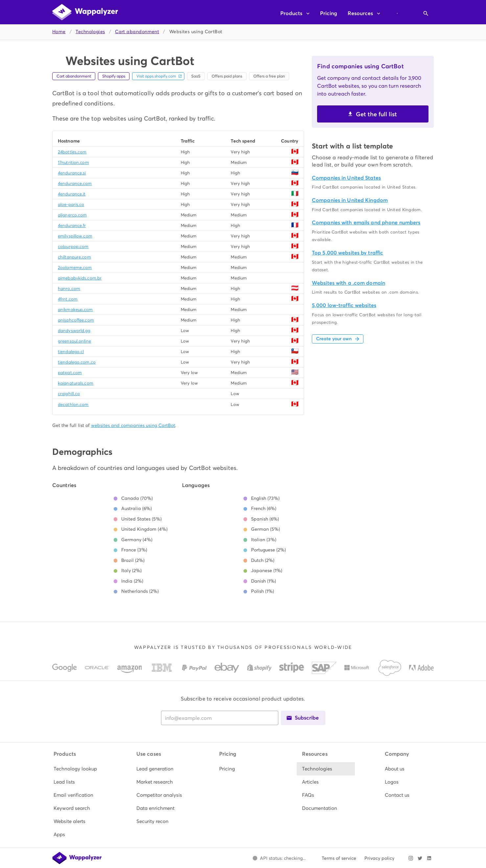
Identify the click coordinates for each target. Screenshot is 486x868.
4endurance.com (75, 183)
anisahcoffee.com (76, 320)
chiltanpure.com (74, 257)
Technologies (90, 32)
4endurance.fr (72, 225)
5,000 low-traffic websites (344, 305)
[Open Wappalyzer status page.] (279, 858)
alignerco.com (72, 215)
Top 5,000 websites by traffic (347, 253)
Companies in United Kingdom (350, 200)
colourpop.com (73, 246)
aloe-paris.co (71, 204)
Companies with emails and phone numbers (366, 223)
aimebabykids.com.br (80, 278)
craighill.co (69, 394)
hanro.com (69, 289)
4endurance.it (72, 194)
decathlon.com (73, 404)
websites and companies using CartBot (133, 425)
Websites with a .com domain (348, 283)
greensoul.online (74, 341)
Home (59, 32)
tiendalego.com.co (77, 362)
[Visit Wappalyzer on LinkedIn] (429, 858)
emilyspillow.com (75, 236)
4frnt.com (68, 299)
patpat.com (70, 373)
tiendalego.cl (71, 352)
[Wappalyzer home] (85, 12)
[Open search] (426, 13)
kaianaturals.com (76, 383)
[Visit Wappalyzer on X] (420, 858)
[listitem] (78, 769)
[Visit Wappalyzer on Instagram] (411, 858)
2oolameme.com (75, 267)
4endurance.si (72, 173)
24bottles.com (72, 152)
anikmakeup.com (75, 310)
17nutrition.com (73, 162)
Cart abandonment (137, 32)
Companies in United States (346, 178)
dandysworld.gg (74, 331)
